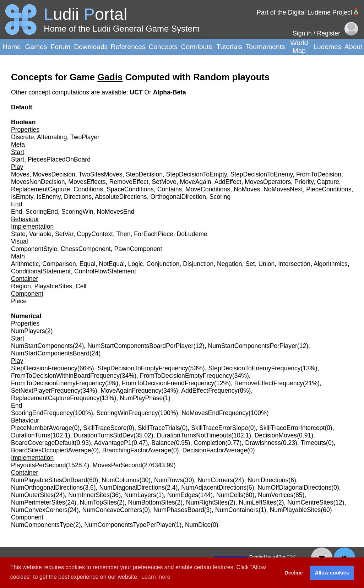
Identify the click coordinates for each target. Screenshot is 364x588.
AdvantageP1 (113, 443)
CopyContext (95, 234)
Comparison (59, 264)
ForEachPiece (154, 234)
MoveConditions (208, 189)
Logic (136, 264)
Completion (210, 443)
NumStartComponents (42, 346)
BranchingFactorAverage (137, 450)
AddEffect (228, 182)
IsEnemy (48, 197)
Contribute (197, 47)
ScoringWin (77, 212)
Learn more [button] (156, 577)
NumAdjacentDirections (214, 488)
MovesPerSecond (117, 465)
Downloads (91, 47)
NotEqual (112, 264)
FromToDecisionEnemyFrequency (58, 383)
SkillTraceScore (105, 428)
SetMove (164, 182)
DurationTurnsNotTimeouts (194, 435)
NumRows (169, 480)
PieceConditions (329, 189)
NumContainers (237, 510)
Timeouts (313, 443)
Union (266, 264)
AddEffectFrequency (209, 391)
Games (36, 47)
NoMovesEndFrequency (215, 413)
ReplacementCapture (40, 189)
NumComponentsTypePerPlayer (129, 525)
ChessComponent (86, 249)
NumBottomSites (152, 502)
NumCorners (215, 480)
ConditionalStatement (41, 271)
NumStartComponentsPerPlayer (252, 346)
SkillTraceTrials (159, 428)
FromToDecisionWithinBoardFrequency (65, 376)
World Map (299, 47)
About (353, 47)
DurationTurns (31, 435)
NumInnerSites (89, 495)
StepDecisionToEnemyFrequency (254, 368)
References (128, 47)
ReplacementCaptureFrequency (55, 398)
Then (123, 234)
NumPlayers (28, 331)
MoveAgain (196, 182)
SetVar (64, 234)
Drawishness (263, 443)
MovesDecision (54, 174)
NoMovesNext (283, 189)
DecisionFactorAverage (215, 450)
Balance (163, 443)
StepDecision (144, 174)
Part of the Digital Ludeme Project (305, 12)
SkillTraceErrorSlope (220, 428)
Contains (170, 189)
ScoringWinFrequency (127, 413)
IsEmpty (22, 197)
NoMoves (247, 189)
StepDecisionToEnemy (261, 174)
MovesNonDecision (38, 182)
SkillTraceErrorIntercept (292, 428)
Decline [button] (294, 573)
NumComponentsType (42, 525)
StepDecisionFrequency (44, 368)
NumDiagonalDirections (132, 488)
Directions (78, 197)
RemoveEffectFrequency (269, 383)
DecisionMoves (276, 435)
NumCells (230, 495)
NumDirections (268, 480)
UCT (137, 92)
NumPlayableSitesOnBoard (49, 480)
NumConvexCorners (39, 510)
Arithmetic (25, 264)
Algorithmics (331, 264)
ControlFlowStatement (105, 271)
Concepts (163, 47)
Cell (81, 286)
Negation (229, 264)
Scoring (220, 197)
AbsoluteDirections (121, 197)
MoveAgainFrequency (131, 391)
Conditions (88, 189)
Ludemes (327, 47)
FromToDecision (319, 174)
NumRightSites (207, 502)
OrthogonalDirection (178, 197)
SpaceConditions (130, 189)
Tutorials (229, 47)
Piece (19, 301)
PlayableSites (53, 286)
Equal (88, 264)
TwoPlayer (85, 137)
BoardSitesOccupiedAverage (51, 450)
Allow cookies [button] (332, 573)
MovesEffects (87, 182)
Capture (328, 182)
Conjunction (163, 264)
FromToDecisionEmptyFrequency (186, 376)
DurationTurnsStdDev (104, 435)
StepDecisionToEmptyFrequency (143, 368)
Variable (40, 234)
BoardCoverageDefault (43, 443)
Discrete (23, 137)
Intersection (294, 264)
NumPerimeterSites (38, 502)
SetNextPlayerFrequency (46, 391)
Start (18, 159)
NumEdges (183, 495)
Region (21, 286)
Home (12, 47)
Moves (20, 174)
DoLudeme (192, 234)
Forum (61, 47)
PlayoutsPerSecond (39, 465)
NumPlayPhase (141, 398)
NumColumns (121, 480)
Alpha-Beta (170, 92)
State (18, 234)
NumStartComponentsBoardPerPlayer (140, 346)
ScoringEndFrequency (42, 413)
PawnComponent (138, 249)
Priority (304, 182)
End (17, 212)
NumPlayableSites (295, 510)
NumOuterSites (32, 495)
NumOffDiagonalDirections (294, 488)
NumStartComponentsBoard (50, 353)
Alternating (52, 137)
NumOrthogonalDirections (47, 488)
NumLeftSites (257, 502)
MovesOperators (268, 182)
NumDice (198, 525)
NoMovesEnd (116, 212)
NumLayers (140, 495)
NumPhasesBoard (179, 510)
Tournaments (265, 47)
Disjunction (198, 264)
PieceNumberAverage (42, 428)
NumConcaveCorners (112, 510)
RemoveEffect (129, 182)
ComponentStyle (34, 249)
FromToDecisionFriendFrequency (168, 383)
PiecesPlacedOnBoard (59, 159)
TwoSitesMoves (100, 174)
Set (250, 264)
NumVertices (276, 495)
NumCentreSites (310, 502)
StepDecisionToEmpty (197, 174)
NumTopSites (99, 502)
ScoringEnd (42, 212)
